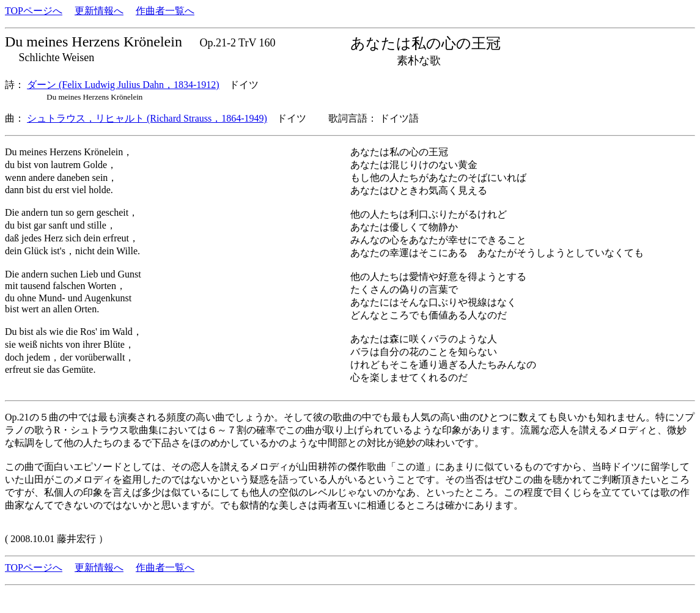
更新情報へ (99, 11)
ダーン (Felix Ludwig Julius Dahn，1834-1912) (123, 85)
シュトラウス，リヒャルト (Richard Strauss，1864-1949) (147, 118)
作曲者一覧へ (165, 11)
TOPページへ (34, 11)
